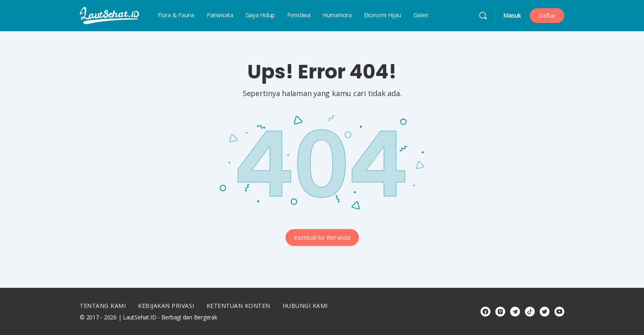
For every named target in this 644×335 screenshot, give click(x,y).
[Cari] (483, 16)
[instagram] (500, 312)
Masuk (512, 15)
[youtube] (559, 312)
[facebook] (485, 312)
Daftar (547, 15)
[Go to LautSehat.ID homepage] (109, 15)
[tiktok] (530, 312)
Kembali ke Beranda (322, 237)
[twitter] (545, 312)
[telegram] (515, 312)
